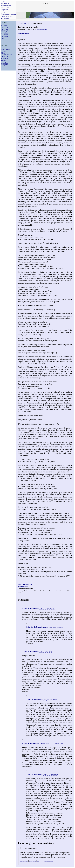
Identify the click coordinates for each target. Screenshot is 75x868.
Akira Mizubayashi (6, 5)
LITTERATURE (6, 55)
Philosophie (5, 59)
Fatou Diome (4, 9)
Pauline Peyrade (5, 7)
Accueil (20, 23)
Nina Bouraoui (5, 18)
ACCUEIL (4, 26)
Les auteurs (5, 35)
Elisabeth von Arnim (6, 11)
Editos (3, 53)
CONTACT (5, 31)
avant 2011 (4, 27)
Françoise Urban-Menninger (8, 15)
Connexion (24, 861)
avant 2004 (4, 29)
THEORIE (4, 64)
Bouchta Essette (42, 29)
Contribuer (4, 37)
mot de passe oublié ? (45, 861)
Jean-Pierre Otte (5, 4)
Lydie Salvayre (5, 13)
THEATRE (4, 62)
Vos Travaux (5, 66)
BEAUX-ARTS (6, 49)
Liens (3, 38)
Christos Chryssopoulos (7, 16)
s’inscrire (33, 861)
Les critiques (5, 33)
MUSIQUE (5, 57)
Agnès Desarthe (5, 2)
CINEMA (4, 51)
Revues (3, 60)
